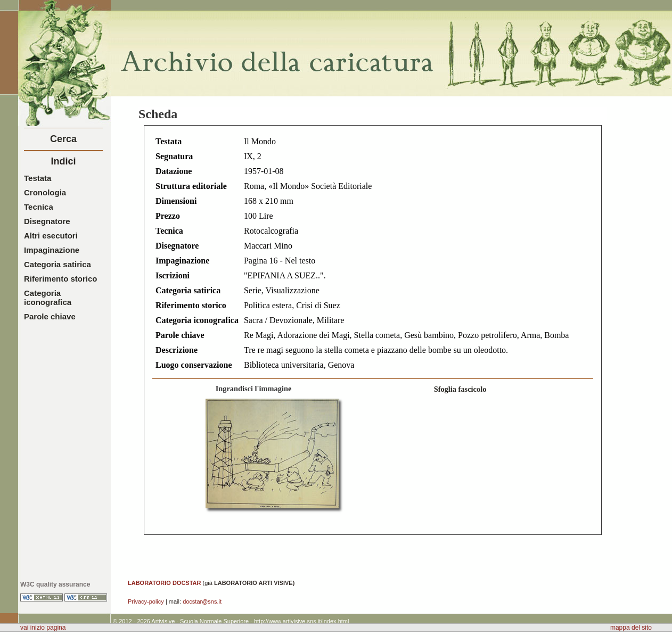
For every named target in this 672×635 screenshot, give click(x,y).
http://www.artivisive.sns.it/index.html (302, 621)
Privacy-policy (146, 601)
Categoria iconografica (48, 298)
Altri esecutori (51, 236)
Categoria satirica (58, 264)
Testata (38, 178)
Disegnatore (47, 221)
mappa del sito (631, 628)
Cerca (63, 139)
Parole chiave (50, 316)
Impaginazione (52, 250)
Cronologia (45, 192)
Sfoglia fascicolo (460, 389)
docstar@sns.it (202, 601)
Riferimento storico (61, 279)
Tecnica (39, 207)
